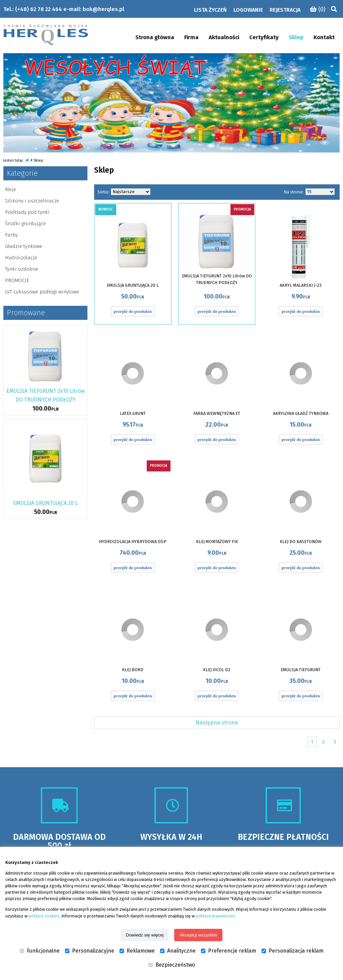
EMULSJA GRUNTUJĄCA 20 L (133, 285)
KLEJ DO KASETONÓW (301, 542)
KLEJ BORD (133, 670)
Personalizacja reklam (293, 951)
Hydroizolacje (21, 258)
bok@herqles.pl (104, 9)
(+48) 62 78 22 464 (39, 9)
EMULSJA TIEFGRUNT (301, 670)
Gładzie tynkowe (24, 246)
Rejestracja (285, 10)
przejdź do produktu (133, 311)
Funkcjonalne (40, 951)
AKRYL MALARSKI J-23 (301, 285)
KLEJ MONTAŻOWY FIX (217, 542)
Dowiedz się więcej (145, 935)
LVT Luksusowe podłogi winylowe (42, 292)
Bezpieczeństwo (172, 965)
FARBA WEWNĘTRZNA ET (217, 413)
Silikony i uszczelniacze (32, 201)
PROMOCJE (17, 280)
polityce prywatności (215, 916)
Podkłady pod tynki (27, 212)
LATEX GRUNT (133, 413)
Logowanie (248, 10)
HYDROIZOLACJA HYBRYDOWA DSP (133, 542)
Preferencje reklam (229, 951)
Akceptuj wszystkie (198, 935)
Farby (11, 235)
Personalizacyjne (90, 951)
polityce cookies (44, 916)
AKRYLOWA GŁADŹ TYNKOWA (301, 413)
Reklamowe (137, 951)
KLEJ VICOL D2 (217, 670)
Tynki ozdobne (22, 269)
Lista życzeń (210, 10)
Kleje (11, 189)
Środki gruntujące (25, 224)
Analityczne (178, 951)
